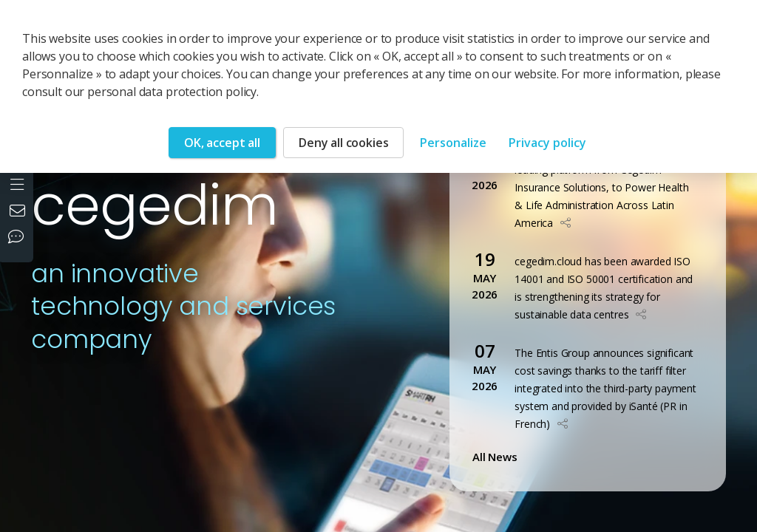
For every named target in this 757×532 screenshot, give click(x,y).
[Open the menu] (19, 183)
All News (498, 457)
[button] (566, 223)
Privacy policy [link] (547, 143)
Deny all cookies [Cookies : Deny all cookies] (343, 143)
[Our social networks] (19, 238)
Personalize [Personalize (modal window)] (453, 143)
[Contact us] (19, 212)
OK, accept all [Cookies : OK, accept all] (222, 143)
